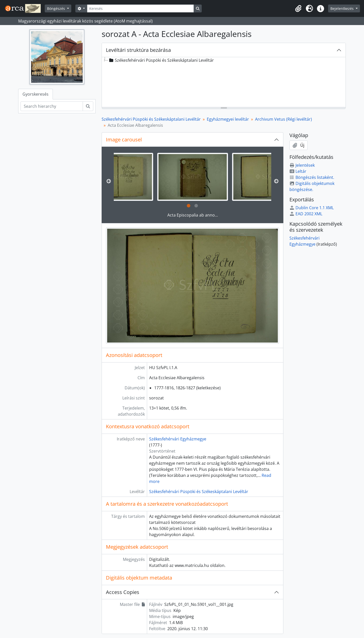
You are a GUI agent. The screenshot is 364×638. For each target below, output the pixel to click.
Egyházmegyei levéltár (228, 119)
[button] (298, 9)
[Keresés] (140, 8)
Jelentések (302, 165)
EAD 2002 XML (306, 214)
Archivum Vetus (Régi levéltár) (283, 119)
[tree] (224, 82)
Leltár (298, 171)
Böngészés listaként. (312, 177)
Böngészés (56, 8)
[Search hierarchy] (52, 106)
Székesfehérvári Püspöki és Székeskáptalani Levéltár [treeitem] (161, 60)
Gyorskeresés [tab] (36, 94)
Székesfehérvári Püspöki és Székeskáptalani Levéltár (151, 119)
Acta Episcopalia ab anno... (193, 215)
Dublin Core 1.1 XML (312, 208)
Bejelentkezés (343, 8)
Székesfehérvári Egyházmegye (178, 439)
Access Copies (123, 592)
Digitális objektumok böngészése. (312, 186)
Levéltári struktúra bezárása (138, 50)
